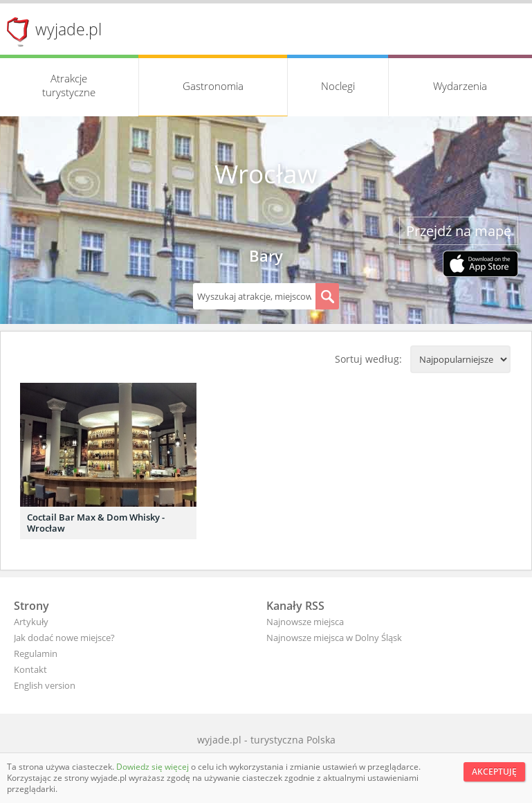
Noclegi (338, 86)
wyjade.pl (68, 29)
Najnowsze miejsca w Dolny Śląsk (334, 638)
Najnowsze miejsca (305, 622)
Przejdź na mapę (459, 231)
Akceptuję (494, 772)
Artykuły (31, 622)
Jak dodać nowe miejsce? (64, 638)
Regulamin (36, 653)
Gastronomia (213, 86)
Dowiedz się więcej (154, 767)
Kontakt (30, 669)
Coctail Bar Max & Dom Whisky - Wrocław (96, 523)
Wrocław (266, 174)
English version (45, 685)
